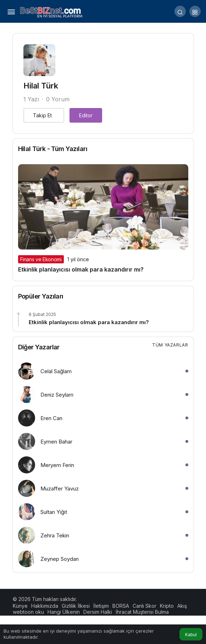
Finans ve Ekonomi (41, 259)
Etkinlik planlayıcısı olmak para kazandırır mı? (81, 269)
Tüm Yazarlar (170, 345)
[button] (195, 11)
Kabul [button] (191, 635)
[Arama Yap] (180, 11)
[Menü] (11, 11)
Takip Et (42, 115)
